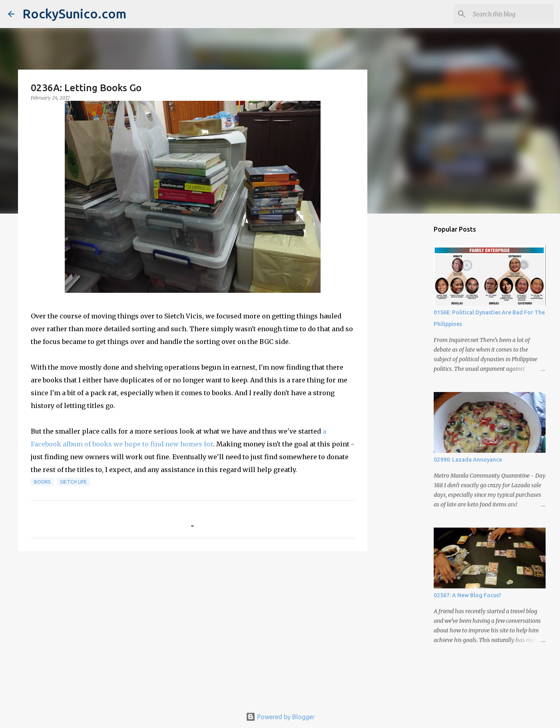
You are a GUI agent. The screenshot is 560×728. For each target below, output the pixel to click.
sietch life (73, 482)
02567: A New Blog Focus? (467, 595)
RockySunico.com (74, 14)
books (42, 482)
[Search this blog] (512, 14)
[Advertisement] (193, 619)
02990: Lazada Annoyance (468, 460)
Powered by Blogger (280, 717)
